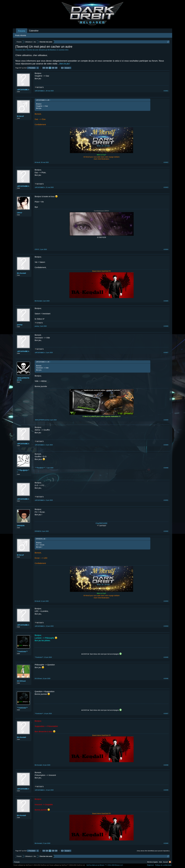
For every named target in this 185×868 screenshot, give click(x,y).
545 (44, 68)
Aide (161, 862)
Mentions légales (153, 862)
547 (50, 68)
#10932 (166, 531)
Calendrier (34, 31)
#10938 (166, 765)
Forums (22, 31)
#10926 (166, 326)
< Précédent (31, 68)
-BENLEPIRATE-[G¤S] (23, 379)
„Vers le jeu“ (64, 64)
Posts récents (21, 35)
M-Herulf (20, 116)
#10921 (166, 91)
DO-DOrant (21, 681)
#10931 (166, 500)
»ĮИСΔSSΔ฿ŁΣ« (23, 90)
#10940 (166, 843)
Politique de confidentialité (163, 865)
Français (17, 862)
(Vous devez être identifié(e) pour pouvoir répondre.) (153, 851)
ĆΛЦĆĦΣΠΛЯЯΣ (101, 523)
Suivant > (68, 68)
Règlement (150, 865)
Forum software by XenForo (31, 865)
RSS (170, 862)
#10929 (166, 445)
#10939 (166, 790)
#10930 (166, 468)
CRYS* (20, 213)
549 (56, 68)
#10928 (166, 420)
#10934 (166, 626)
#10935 (166, 657)
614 (62, 68)
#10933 (166, 601)
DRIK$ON (21, 526)
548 (53, 68)
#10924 (166, 249)
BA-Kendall (21, 273)
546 (47, 68)
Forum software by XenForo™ (67, 865)
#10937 (166, 714)
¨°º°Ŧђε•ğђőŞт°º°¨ (23, 471)
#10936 (166, 678)
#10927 (166, 353)
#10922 (166, 162)
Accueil (166, 862)
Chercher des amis (32, 50)
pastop (20, 325)
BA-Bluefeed (52, 50)
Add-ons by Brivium (105, 865)
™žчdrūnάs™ (22, 652)
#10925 (166, 301)
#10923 (166, 187)
